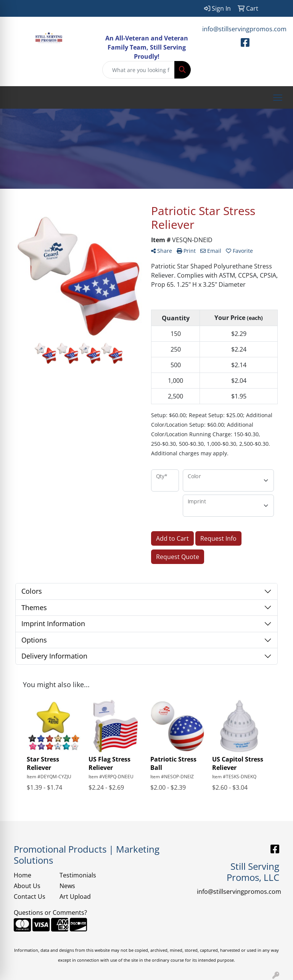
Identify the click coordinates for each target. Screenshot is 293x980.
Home (23, 875)
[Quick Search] (138, 70)
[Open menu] (278, 98)
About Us (27, 886)
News (67, 886)
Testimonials (78, 875)
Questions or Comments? (50, 913)
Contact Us (30, 896)
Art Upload (75, 896)
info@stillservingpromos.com (244, 29)
